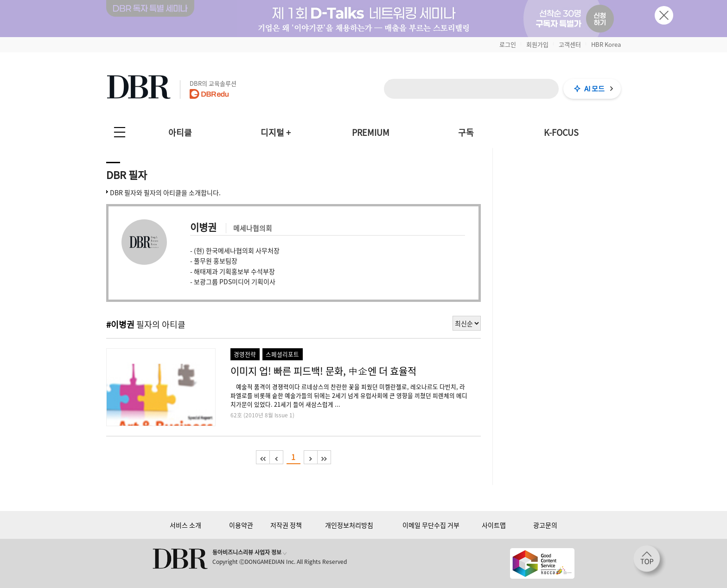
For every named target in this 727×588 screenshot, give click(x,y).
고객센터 (570, 44)
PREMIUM (371, 132)
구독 (466, 132)
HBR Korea (606, 44)
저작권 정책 (286, 525)
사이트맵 (494, 525)
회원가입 (537, 44)
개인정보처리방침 (349, 525)
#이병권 (120, 324)
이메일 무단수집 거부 (431, 525)
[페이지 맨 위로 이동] (650, 562)
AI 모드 (594, 89)
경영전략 (245, 354)
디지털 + (276, 132)
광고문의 (545, 525)
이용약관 (241, 525)
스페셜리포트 (282, 354)
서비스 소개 (185, 525)
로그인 (508, 44)
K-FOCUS (561, 132)
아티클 (180, 132)
